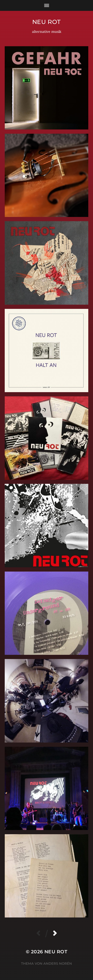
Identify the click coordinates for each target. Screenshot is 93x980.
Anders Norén (58, 963)
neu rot (46, 22)
